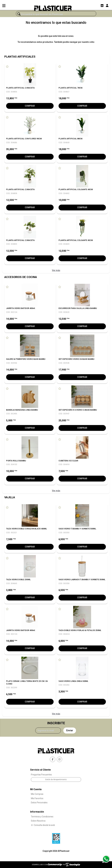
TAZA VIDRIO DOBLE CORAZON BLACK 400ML (27, 529)
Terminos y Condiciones (42, 817)
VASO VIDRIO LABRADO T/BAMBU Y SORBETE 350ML (82, 579)
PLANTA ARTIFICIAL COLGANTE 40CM (76, 189)
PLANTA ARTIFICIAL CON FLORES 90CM (24, 139)
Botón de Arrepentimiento (56, 780)
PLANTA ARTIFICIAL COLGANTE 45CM (76, 240)
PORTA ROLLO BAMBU (16, 461)
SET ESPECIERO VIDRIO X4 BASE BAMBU (76, 359)
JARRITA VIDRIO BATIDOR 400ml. (21, 308)
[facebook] (53, 759)
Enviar (70, 730)
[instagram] (59, 759)
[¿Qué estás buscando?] (56, 14)
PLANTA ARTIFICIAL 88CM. (71, 139)
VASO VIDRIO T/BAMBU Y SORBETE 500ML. (78, 529)
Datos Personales (39, 803)
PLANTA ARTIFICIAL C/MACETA (20, 88)
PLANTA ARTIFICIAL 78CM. (71, 88)
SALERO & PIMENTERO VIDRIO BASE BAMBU (26, 359)
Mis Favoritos (37, 798)
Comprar (30, 106)
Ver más (56, 270)
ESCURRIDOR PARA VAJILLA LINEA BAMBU (78, 308)
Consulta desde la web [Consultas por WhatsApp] (43, 825)
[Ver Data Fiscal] (56, 838)
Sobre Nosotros (38, 821)
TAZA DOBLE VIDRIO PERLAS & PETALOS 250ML (80, 630)
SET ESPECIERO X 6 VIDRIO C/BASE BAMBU (78, 410)
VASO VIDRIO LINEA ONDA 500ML (73, 681)
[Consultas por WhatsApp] (106, 859)
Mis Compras (37, 794)
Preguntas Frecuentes (41, 775)
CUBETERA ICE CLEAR (68, 461)
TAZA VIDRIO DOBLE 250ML (18, 579)
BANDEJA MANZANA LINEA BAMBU (22, 410)
